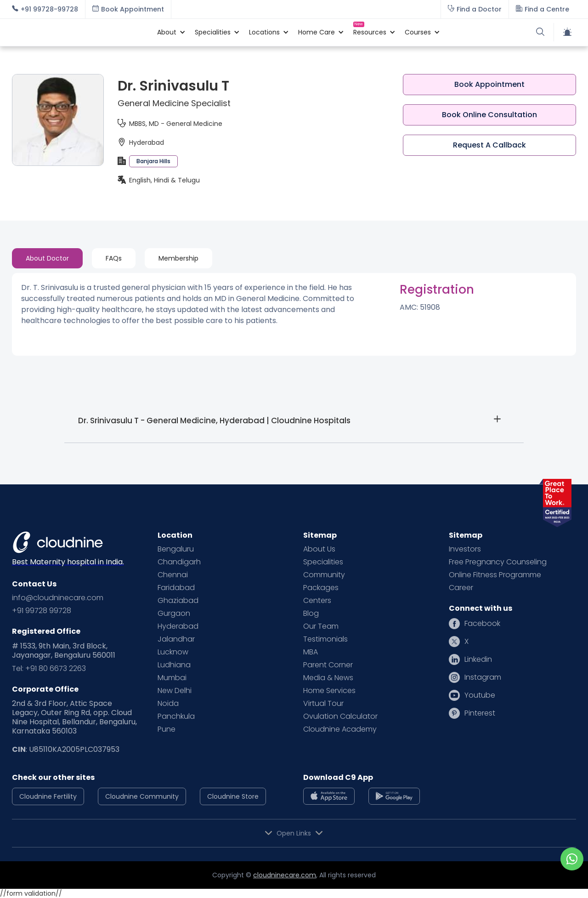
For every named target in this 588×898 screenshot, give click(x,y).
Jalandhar (176, 639)
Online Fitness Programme (495, 575)
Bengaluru (176, 549)
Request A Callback (489, 145)
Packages (321, 588)
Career (461, 588)
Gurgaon (174, 614)
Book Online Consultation (489, 115)
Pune (167, 729)
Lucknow (173, 652)
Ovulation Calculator (340, 716)
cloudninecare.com (285, 875)
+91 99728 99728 (42, 611)
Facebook (482, 624)
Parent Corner (328, 665)
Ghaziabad (178, 601)
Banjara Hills (153, 161)
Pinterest (480, 713)
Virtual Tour (323, 704)
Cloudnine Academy (340, 729)
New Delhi (175, 691)
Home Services (329, 691)
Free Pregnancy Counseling (498, 562)
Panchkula (176, 716)
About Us (319, 549)
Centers (317, 601)
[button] (167, 32)
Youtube (480, 695)
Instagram (483, 677)
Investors (465, 549)
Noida (168, 704)
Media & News (328, 678)
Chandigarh (179, 562)
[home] (80, 32)
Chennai (173, 575)
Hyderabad (178, 626)
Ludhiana (174, 665)
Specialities (323, 562)
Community (324, 575)
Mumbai (172, 678)
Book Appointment (489, 84)
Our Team (321, 626)
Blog (311, 614)
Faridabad (176, 588)
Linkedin (478, 659)
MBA (311, 652)
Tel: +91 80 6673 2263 (49, 669)
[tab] (47, 258)
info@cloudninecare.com (58, 598)
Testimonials (325, 639)
